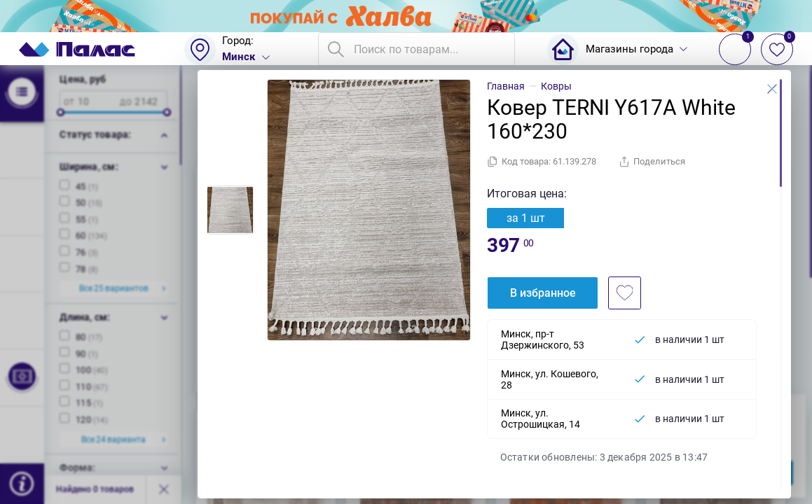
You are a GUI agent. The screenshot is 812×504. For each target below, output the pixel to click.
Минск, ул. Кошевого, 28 (550, 379)
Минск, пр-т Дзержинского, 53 (543, 339)
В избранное (543, 293)
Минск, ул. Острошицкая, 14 (541, 419)
